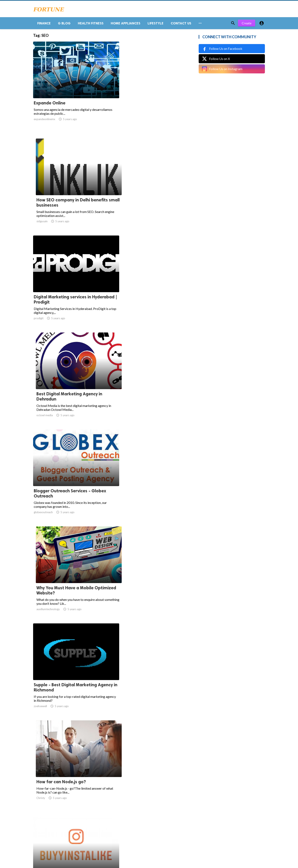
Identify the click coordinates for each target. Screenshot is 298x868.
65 (129, 827)
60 (83, 827)
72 (156, 827)
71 (147, 827)
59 (74, 827)
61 (92, 827)
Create (247, 25)
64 (120, 827)
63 (111, 827)
